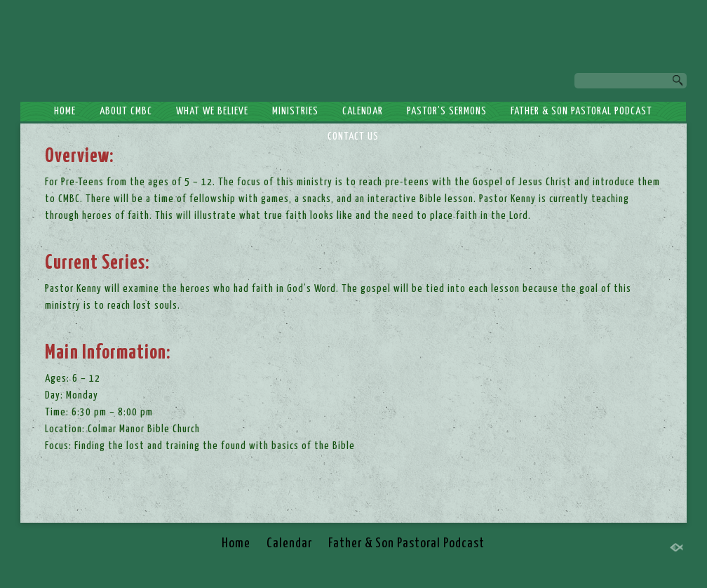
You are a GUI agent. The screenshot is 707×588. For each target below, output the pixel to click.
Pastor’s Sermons (447, 111)
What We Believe (212, 111)
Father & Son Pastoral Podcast (581, 111)
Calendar (363, 111)
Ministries (295, 111)
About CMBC (126, 111)
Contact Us (353, 136)
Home (65, 111)
